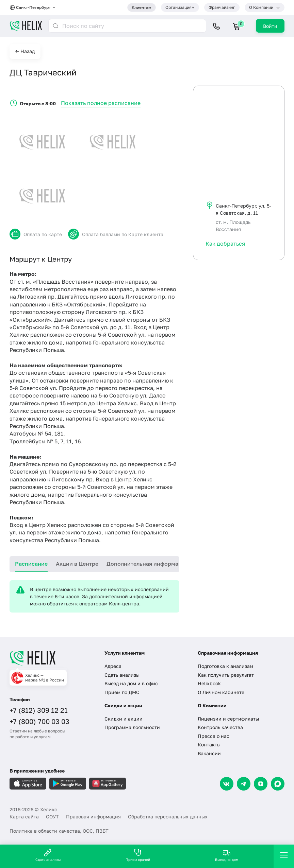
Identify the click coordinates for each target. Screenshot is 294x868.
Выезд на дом (227, 855)
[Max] (278, 784)
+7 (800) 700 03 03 (39, 721)
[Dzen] (261, 784)
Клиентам (142, 7)
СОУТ (52, 817)
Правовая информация (93, 817)
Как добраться (225, 244)
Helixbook (209, 683)
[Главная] (52, 658)
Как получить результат (226, 675)
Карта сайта (24, 817)
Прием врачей (138, 855)
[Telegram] (244, 784)
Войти (270, 26)
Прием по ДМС (122, 692)
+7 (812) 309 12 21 (39, 710)
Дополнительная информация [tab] (147, 564)
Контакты (209, 745)
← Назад (25, 51)
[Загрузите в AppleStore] (28, 784)
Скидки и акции (124, 719)
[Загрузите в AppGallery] (108, 784)
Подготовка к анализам (225, 666)
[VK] (227, 784)
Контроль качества (220, 727)
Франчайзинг (222, 7)
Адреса (113, 666)
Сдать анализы (122, 675)
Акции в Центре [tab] (77, 564)
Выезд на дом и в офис (131, 683)
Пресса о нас (214, 736)
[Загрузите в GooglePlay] (68, 784)
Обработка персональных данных (168, 817)
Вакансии (209, 753)
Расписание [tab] (31, 564)
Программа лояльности (132, 727)
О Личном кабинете (221, 692)
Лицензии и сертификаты (228, 719)
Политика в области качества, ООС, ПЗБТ (59, 831)
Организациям (180, 7)
